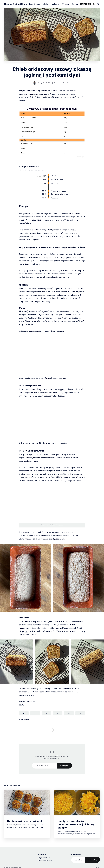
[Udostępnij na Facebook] (35, 713)
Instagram (56, 4)
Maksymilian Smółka (44, 83)
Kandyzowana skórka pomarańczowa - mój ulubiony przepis (76, 824)
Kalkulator (46, 4)
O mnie (37, 4)
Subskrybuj (86, 4)
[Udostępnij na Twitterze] (24, 713)
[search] (98, 4)
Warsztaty (66, 4)
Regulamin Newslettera (45, 860)
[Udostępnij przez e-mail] (69, 713)
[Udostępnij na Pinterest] (58, 713)
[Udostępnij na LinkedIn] (46, 713)
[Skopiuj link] (80, 713)
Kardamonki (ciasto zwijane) (25, 821)
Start (31, 4)
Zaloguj (75, 4)
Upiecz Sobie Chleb (16, 4)
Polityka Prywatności (44, 858)
